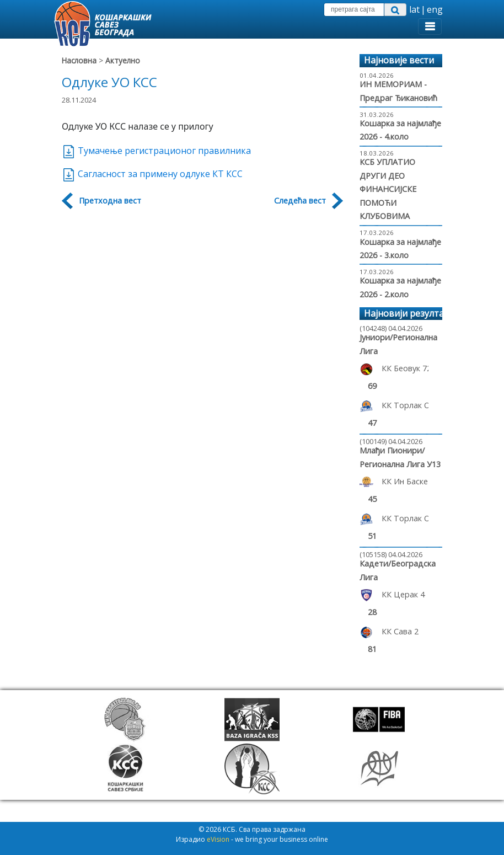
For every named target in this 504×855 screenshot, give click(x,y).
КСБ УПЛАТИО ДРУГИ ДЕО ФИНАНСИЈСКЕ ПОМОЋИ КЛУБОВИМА (388, 189)
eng (435, 9)
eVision (218, 839)
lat (414, 9)
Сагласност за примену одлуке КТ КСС (152, 174)
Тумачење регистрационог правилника (156, 151)
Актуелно (123, 60)
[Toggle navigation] (430, 26)
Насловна (79, 60)
